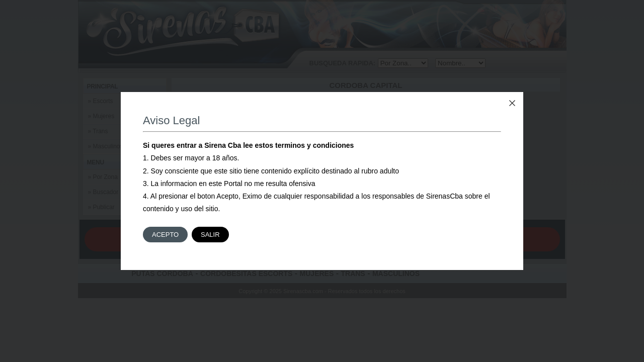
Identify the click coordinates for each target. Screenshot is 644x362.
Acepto (165, 235)
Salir (210, 235)
